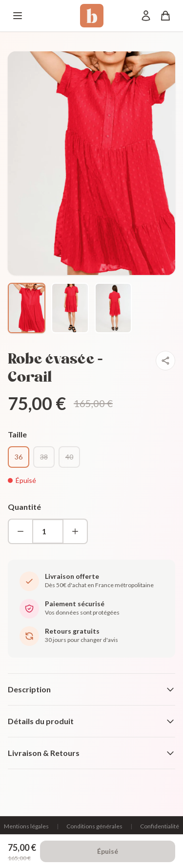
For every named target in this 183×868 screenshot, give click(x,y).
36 (19, 457)
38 (44, 457)
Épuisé (108, 851)
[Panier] (165, 16)
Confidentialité (160, 826)
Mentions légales (26, 826)
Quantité (24, 507)
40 (69, 457)
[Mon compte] (146, 16)
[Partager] (165, 361)
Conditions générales (94, 826)
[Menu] (18, 16)
